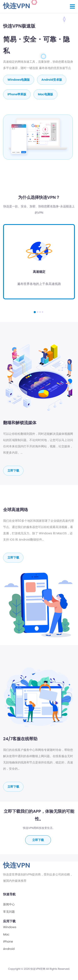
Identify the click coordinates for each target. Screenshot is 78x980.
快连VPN (17, 6)
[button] (35, 312)
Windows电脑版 (19, 80)
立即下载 (13, 471)
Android (9, 949)
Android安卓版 (52, 80)
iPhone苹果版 (17, 94)
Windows (10, 927)
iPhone (8, 942)
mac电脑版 (45, 94)
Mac (6, 935)
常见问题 (9, 912)
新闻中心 (9, 904)
